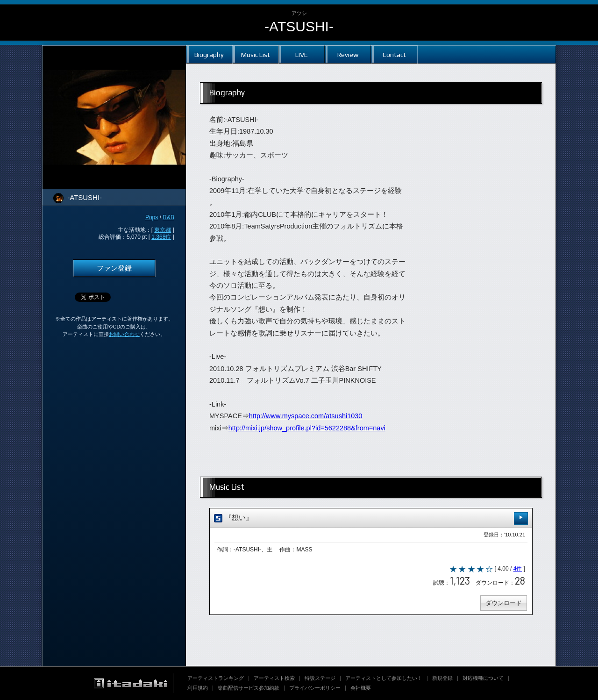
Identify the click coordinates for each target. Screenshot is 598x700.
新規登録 (442, 678)
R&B (168, 217)
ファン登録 (114, 268)
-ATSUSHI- (299, 26)
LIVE (302, 54)
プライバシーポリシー (315, 688)
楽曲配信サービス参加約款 (249, 688)
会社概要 (361, 688)
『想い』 (371, 518)
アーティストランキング (216, 678)
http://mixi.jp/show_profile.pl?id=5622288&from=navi (307, 428)
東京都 (163, 230)
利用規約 (198, 688)
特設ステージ (320, 678)
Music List (256, 54)
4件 (518, 569)
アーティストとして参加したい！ (384, 678)
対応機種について (483, 678)
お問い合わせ (124, 334)
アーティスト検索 (274, 678)
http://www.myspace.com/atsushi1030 (306, 416)
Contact (394, 54)
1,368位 (161, 237)
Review (348, 54)
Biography (209, 54)
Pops (152, 217)
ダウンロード (504, 603)
